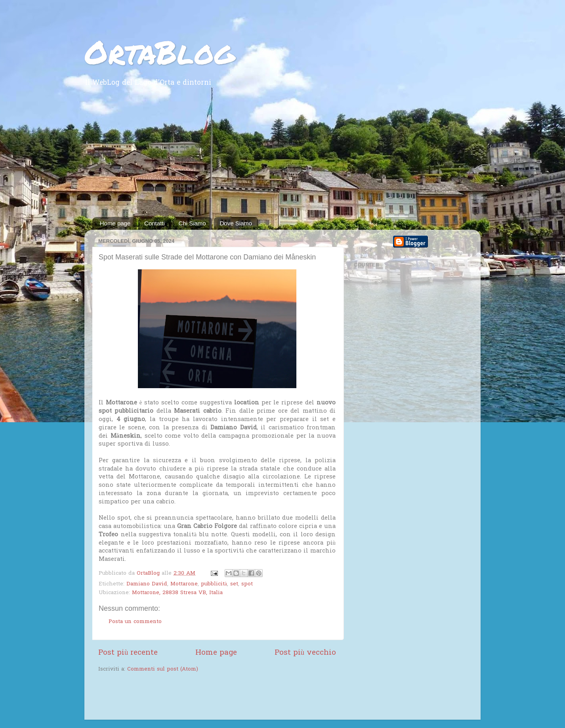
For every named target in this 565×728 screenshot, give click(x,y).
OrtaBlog (159, 51)
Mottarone (184, 584)
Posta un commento (135, 622)
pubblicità (214, 584)
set (234, 584)
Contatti (155, 223)
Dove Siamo (236, 223)
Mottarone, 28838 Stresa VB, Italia (177, 593)
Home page (115, 223)
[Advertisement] (282, 158)
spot (247, 584)
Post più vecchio (305, 653)
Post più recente (128, 653)
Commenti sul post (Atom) (163, 669)
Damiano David (147, 584)
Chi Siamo (192, 223)
